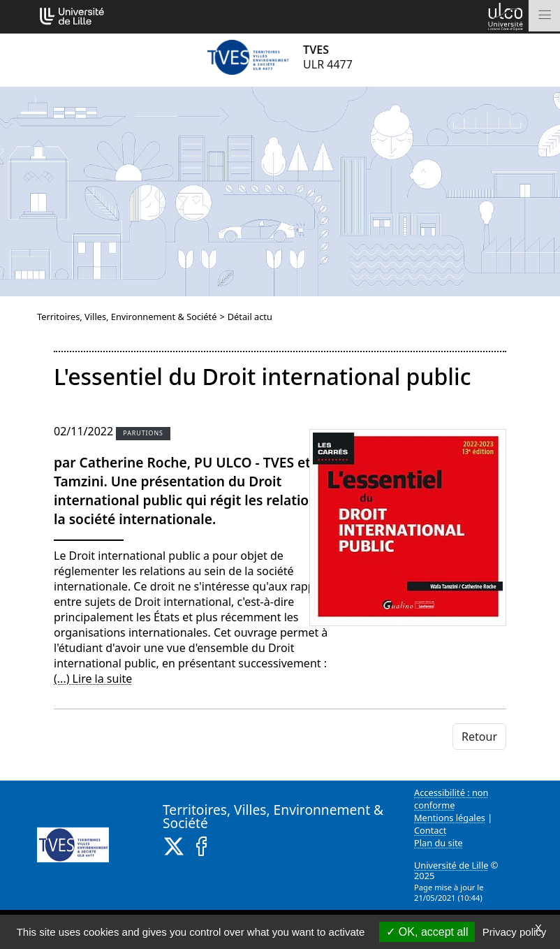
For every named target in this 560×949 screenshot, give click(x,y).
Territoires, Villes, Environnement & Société (127, 317)
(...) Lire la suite (93, 679)
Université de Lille (451, 865)
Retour (479, 737)
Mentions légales (450, 818)
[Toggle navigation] (544, 16)
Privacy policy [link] (515, 932)
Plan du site (439, 843)
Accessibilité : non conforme (451, 799)
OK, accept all (427, 932)
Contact (430, 830)
